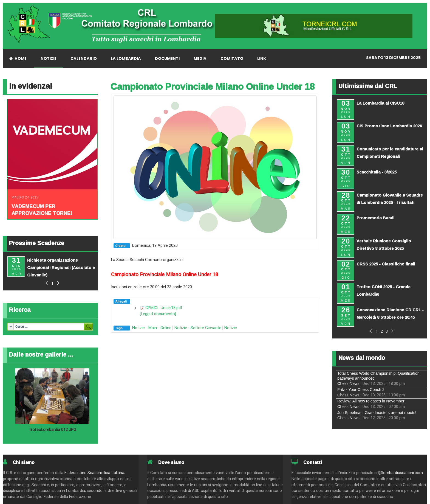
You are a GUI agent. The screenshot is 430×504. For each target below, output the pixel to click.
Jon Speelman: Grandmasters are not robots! (377, 413)
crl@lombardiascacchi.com (399, 473)
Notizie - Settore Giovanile (198, 328)
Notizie (231, 328)
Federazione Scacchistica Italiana (94, 473)
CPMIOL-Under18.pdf (164, 308)
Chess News (348, 383)
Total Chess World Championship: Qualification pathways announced (378, 376)
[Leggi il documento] (158, 314)
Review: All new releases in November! (371, 401)
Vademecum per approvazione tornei (42, 210)
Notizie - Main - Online (152, 328)
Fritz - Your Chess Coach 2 (361, 390)
